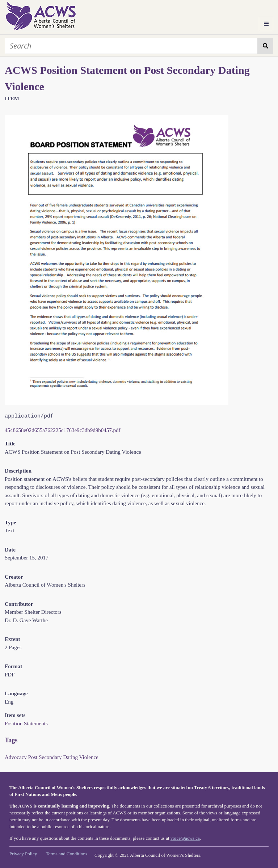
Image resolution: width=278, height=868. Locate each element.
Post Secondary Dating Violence (63, 757)
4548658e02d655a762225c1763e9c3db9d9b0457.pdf (63, 430)
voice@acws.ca (185, 838)
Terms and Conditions (66, 854)
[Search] (131, 46)
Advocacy (16, 757)
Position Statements (26, 724)
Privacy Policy (23, 854)
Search (266, 46)
